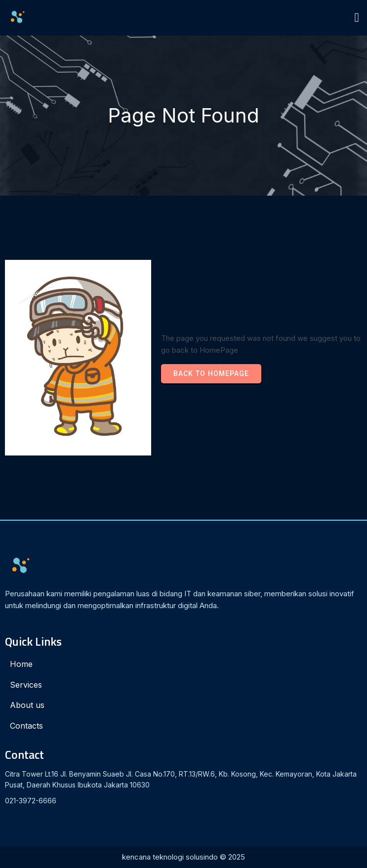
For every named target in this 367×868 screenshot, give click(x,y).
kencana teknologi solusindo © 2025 (183, 857)
